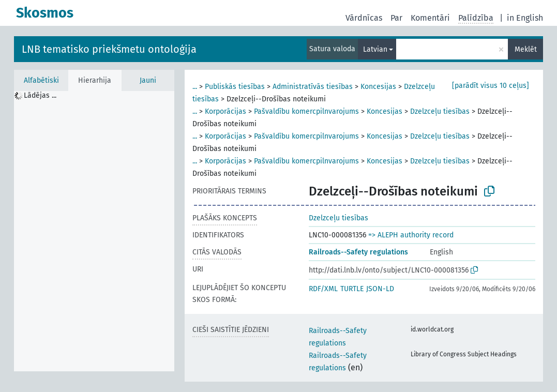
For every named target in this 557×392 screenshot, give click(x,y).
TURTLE (352, 289)
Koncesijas (378, 87)
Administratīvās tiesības (313, 87)
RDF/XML (323, 289)
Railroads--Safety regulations (358, 252)
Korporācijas (225, 111)
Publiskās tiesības (235, 87)
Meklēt (526, 49)
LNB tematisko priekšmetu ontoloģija (109, 49)
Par (396, 18)
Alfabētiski (41, 80)
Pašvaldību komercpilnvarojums (306, 111)
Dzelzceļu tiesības (440, 111)
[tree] (94, 231)
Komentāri (430, 18)
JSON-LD (380, 289)
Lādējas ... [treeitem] (40, 95)
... (195, 87)
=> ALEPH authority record (411, 235)
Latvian (375, 49)
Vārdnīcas (364, 18)
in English (525, 18)
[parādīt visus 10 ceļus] (491, 86)
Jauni (148, 80)
